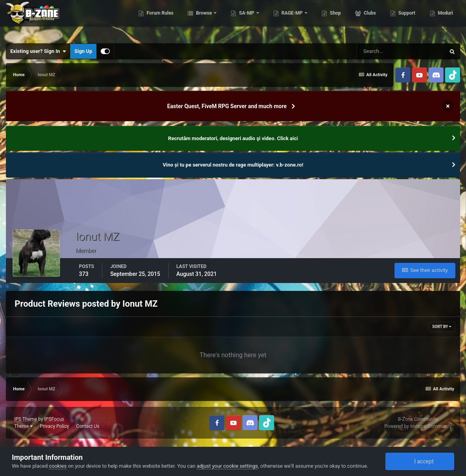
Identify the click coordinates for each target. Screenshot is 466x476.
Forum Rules (159, 20)
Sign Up (83, 51)
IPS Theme (26, 419)
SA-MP (246, 20)
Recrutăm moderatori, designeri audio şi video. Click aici (233, 138)
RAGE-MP (291, 20)
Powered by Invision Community (418, 426)
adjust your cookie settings (227, 466)
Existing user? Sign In (38, 51)
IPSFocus (54, 419)
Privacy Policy (54, 426)
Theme (23, 426)
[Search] (401, 51)
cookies (58, 466)
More (443, 20)
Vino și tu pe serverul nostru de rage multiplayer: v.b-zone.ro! (233, 165)
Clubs (368, 20)
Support (406, 20)
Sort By (442, 327)
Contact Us (88, 426)
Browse (203, 20)
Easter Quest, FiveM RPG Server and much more (227, 106)
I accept (420, 461)
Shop (334, 20)
